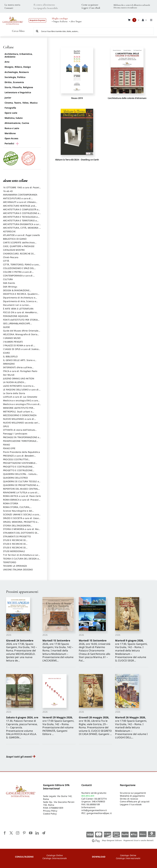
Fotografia (10, 108)
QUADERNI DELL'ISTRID (15, 478)
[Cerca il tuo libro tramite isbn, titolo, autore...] (94, 31)
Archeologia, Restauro (17, 72)
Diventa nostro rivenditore (125, 8)
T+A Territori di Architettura (21, 556)
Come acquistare (90, 5)
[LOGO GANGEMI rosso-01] (13, 15)
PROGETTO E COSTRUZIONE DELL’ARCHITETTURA (18, 468)
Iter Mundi (9, 375)
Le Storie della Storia (14, 393)
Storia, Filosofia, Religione (19, 87)
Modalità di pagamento (132, 796)
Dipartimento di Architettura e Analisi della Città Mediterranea (20, 299)
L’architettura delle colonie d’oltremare (127, 98)
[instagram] (18, 833)
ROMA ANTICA (22, 496)
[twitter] (11, 833)
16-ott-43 (8, 191)
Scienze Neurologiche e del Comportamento (18, 512)
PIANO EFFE (9, 448)
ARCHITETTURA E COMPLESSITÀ (21, 211)
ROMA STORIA (11, 503)
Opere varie (11, 113)
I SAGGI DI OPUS (21, 351)
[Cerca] (37, 31)
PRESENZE (19, 457)
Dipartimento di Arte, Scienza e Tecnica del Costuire (20, 303)
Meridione (10, 133)
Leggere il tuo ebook (131, 804)
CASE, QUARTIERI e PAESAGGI (19, 246)
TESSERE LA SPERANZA (15, 566)
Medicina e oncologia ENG (20, 402)
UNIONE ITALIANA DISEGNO (18, 570)
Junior (8, 98)
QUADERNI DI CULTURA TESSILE (21, 483)
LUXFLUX (20, 397)
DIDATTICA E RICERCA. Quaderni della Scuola (20, 295)
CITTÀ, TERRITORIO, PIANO (21, 266)
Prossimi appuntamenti (22, 592)
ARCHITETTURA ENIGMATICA (22, 226)
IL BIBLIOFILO (10, 356)
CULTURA (8, 279)
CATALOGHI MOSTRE (14, 250)
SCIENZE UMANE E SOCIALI (21, 516)
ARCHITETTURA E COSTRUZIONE (21, 215)
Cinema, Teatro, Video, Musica (21, 103)
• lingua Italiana (60, 21)
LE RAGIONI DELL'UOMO (21, 391)
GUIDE (6, 327)
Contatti (9, 8)
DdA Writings (10, 287)
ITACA (20, 371)
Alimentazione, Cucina (17, 123)
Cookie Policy (50, 814)
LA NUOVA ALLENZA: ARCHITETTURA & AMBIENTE (18, 384)
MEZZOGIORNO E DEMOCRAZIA (20, 415)
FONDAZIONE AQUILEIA (16, 316)
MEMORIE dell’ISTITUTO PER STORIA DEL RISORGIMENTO (18, 409)
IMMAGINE (9, 364)
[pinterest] (24, 833)
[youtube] (31, 833)
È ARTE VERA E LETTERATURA (18, 309)
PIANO (7, 445)
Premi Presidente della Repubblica (21, 452)
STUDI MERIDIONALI (14, 551)
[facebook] (5, 833)
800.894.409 (88, 796)
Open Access (11, 138)
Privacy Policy (50, 811)
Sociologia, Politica (15, 77)
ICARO (6, 353)
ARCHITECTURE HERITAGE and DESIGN (19, 207)
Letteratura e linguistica (18, 92)
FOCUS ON (20, 314)
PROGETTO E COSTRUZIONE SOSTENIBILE (18, 472)
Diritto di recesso (129, 799)
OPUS (6, 426)
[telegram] (44, 833)
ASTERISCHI (9, 231)
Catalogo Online (55, 855)
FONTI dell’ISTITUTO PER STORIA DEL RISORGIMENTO (20, 321)
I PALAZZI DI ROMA (18, 347)
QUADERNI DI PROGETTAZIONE (21, 487)
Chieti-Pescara (11, 257)
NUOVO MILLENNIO (19, 420)
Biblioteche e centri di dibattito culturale (132, 5)
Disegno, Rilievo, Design (18, 67)
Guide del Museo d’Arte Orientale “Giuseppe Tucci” (21, 332)
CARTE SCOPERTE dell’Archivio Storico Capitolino (19, 244)
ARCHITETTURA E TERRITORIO (20, 222)
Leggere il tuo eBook (91, 8)
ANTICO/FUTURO (17, 200)
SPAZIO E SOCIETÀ (22, 520)
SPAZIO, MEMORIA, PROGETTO (20, 523)
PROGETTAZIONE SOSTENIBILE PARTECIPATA (19, 464)
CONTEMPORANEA (18, 277)
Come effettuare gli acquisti (135, 801)
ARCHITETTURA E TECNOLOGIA (20, 218)
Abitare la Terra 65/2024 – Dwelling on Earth (77, 160)
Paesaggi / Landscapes (15, 434)
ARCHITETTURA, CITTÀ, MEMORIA (22, 229)
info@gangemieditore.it (94, 810)
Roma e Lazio (12, 128)
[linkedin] (37, 833)
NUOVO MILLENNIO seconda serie (21, 424)
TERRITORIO (10, 562)
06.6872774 (100, 799)
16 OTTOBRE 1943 (22, 189)
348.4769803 (98, 801)
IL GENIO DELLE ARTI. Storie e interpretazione (19, 362)
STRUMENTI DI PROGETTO (17, 536)
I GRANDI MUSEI (12, 338)
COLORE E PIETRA (17, 273)
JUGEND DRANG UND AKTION (19, 378)
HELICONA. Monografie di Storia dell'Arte (20, 336)
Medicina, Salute (14, 118)
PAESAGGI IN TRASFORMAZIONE (21, 439)
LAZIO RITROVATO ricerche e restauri (18, 387)
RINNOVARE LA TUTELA (20, 494)
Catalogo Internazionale (55, 858)
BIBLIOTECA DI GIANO (15, 239)
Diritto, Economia (14, 82)
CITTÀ (6, 261)
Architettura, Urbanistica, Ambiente (19, 55)
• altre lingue (75, 21)
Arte (7, 62)
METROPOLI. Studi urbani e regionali (18, 413)
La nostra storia (12, 5)
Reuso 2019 (77, 98)
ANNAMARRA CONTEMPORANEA (20, 195)
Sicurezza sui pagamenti (133, 793)
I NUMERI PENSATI (13, 342)
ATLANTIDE (21, 235)
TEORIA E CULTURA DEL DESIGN (21, 560)
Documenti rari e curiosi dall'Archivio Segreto (16, 306)
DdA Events (9, 283)
